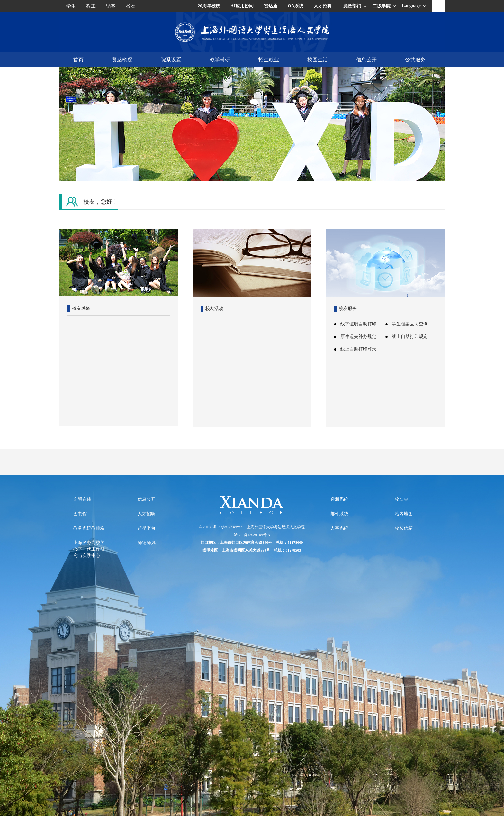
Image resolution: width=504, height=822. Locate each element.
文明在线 (82, 499)
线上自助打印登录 (358, 349)
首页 (78, 60)
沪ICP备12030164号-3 (252, 535)
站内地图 (404, 514)
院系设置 (171, 60)
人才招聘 (323, 6)
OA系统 (296, 6)
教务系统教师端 (89, 528)
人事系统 (339, 528)
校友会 (401, 499)
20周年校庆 (209, 6)
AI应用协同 (242, 6)
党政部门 (352, 6)
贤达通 (271, 6)
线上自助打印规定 (410, 337)
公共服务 (415, 60)
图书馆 (80, 514)
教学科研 (220, 60)
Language (411, 6)
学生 (71, 6)
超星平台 (147, 528)
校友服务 (348, 309)
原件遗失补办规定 (358, 337)
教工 (91, 6)
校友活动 (214, 309)
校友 (131, 6)
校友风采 (81, 308)
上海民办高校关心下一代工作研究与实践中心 (89, 549)
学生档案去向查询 (410, 324)
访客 (111, 6)
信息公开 (366, 60)
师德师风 (147, 543)
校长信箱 (404, 528)
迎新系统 (339, 499)
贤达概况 (122, 60)
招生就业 (269, 60)
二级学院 (382, 6)
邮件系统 (339, 514)
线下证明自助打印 (358, 324)
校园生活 (318, 60)
